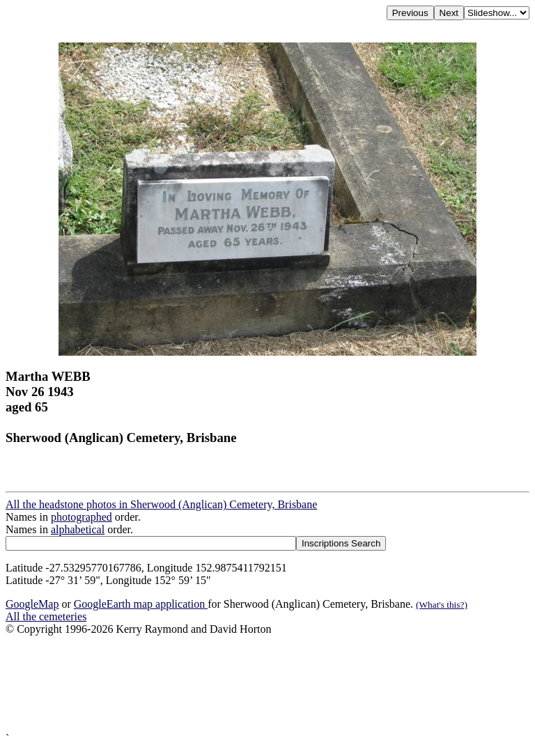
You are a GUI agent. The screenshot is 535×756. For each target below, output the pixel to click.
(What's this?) (442, 605)
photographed (82, 517)
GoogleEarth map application (141, 604)
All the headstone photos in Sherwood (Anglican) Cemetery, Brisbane (161, 504)
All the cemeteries (46, 616)
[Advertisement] (267, 684)
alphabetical (78, 529)
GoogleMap (32, 604)
